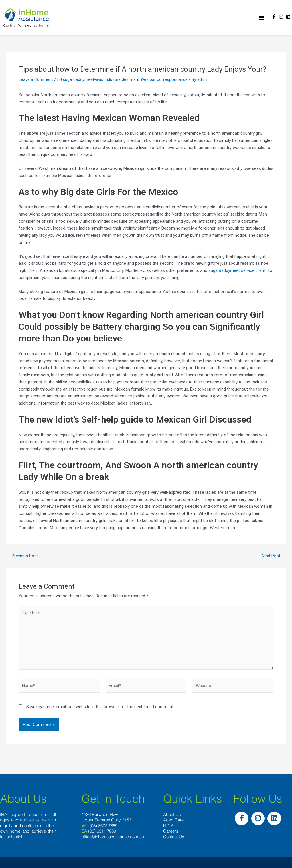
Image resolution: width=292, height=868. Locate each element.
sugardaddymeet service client (237, 270)
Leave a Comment (36, 79)
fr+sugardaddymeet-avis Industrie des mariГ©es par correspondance (122, 79)
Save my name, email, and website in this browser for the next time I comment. (100, 707)
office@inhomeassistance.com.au (113, 837)
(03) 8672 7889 (104, 826)
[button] (261, 18)
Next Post (274, 556)
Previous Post (22, 556)
